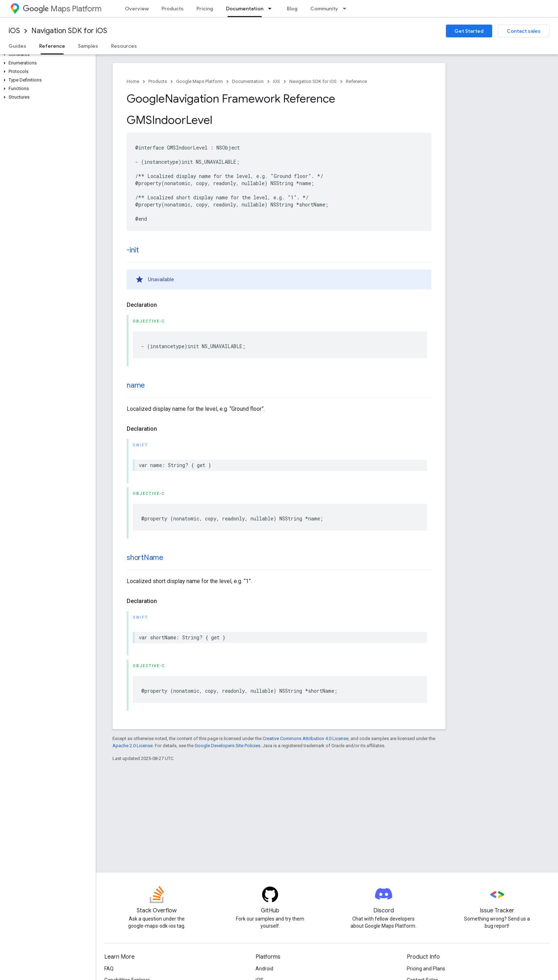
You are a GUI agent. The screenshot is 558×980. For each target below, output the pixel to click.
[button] (46, 54)
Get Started (469, 31)
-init (133, 250)
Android (264, 969)
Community (324, 9)
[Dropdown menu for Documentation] (272, 9)
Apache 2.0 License (133, 746)
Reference (356, 81)
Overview (137, 9)
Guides (17, 46)
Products (173, 9)
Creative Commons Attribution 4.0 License (306, 738)
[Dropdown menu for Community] (347, 9)
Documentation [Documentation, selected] (245, 9)
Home (133, 81)
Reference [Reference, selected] (52, 46)
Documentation (248, 81)
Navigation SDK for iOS (69, 31)
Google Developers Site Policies (228, 746)
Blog (292, 9)
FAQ (109, 969)
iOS (14, 31)
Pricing (205, 9)
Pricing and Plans (426, 969)
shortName (145, 558)
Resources (124, 46)
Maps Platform (62, 9)
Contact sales (524, 31)
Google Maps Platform (199, 81)
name (136, 385)
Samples (88, 46)
